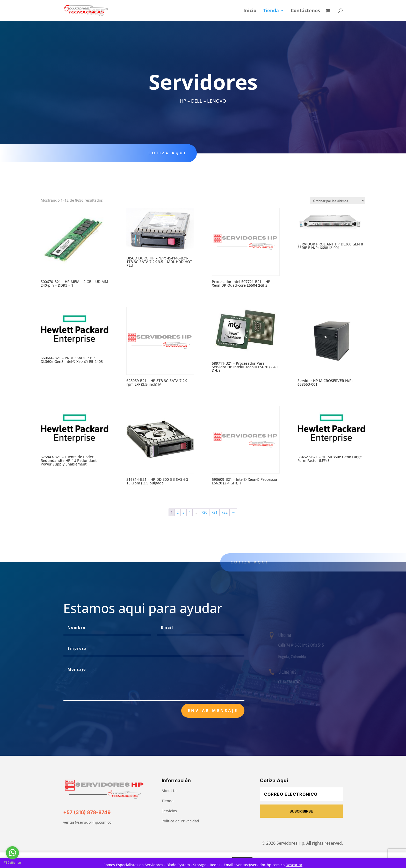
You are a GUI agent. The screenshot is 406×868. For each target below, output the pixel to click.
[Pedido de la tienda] (338, 201)
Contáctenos (305, 11)
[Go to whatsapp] (12, 853)
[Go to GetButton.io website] (12, 863)
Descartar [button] (294, 865)
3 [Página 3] (184, 512)
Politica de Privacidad (180, 821)
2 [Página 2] (178, 512)
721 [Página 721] (214, 512)
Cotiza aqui (163, 153)
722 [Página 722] (224, 512)
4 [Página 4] (190, 512)
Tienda (271, 11)
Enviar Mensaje (213, 710)
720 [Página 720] (204, 512)
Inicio (250, 11)
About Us (169, 791)
